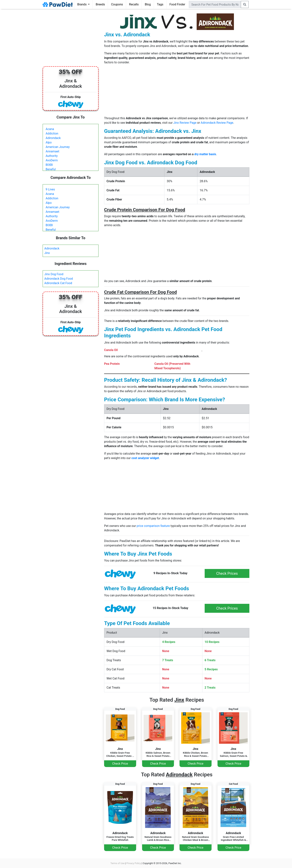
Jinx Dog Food (54, 274)
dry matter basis (205, 154)
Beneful (51, 169)
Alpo (49, 142)
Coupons (117, 4)
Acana (50, 129)
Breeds (100, 4)
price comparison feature (153, 526)
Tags (160, 4)
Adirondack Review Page (217, 123)
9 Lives (50, 189)
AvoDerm (52, 160)
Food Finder (177, 4)
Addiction (52, 133)
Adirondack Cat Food (58, 283)
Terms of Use (118, 863)
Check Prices (227, 573)
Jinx (47, 253)
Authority (52, 156)
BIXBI (49, 165)
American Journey (58, 147)
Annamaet (52, 151)
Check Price (120, 764)
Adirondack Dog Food (59, 279)
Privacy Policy (134, 863)
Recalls (134, 4)
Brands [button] (82, 4)
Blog (148, 4)
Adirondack (53, 138)
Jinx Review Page (185, 123)
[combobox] (215, 4)
